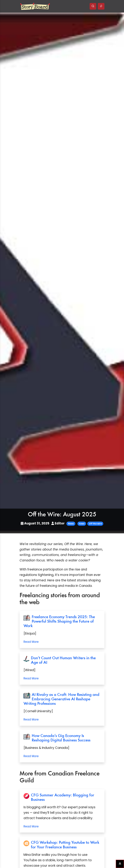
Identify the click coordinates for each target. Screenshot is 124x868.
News (71, 524)
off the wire (95, 524)
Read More (31, 642)
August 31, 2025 (35, 523)
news (82, 524)
